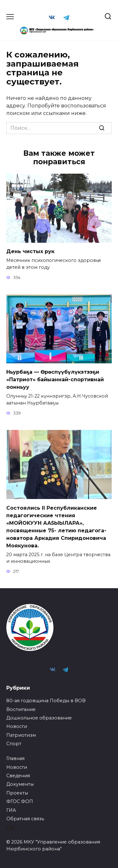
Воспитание (21, 709)
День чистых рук (30, 251)
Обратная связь (25, 819)
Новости (17, 726)
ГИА (11, 810)
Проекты (17, 793)
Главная (15, 758)
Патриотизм (21, 735)
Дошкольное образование (39, 718)
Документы (20, 784)
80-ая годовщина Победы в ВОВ (46, 701)
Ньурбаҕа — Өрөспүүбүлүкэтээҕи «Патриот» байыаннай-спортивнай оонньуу (55, 380)
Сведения (18, 776)
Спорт (14, 744)
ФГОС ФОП (20, 801)
